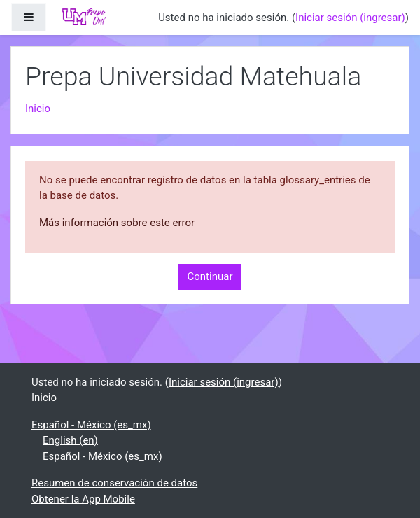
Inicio (38, 108)
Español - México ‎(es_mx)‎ (91, 425)
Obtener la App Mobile (83, 499)
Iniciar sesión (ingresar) (350, 17)
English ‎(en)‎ (70, 440)
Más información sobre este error (117, 223)
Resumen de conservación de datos (114, 483)
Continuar (210, 276)
